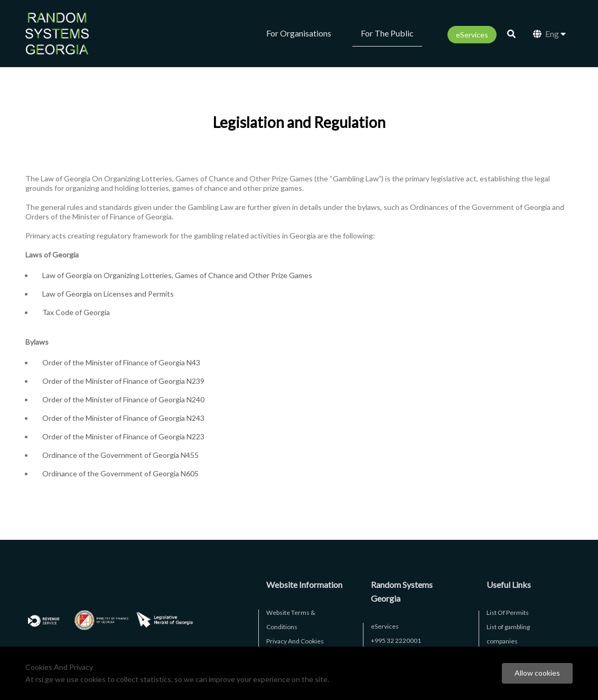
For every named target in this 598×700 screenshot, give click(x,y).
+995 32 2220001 (396, 641)
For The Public (387, 33)
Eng (549, 34)
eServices (472, 35)
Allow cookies (537, 673)
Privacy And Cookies (295, 641)
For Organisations (299, 33)
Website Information (304, 584)
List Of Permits (508, 612)
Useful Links (509, 584)
